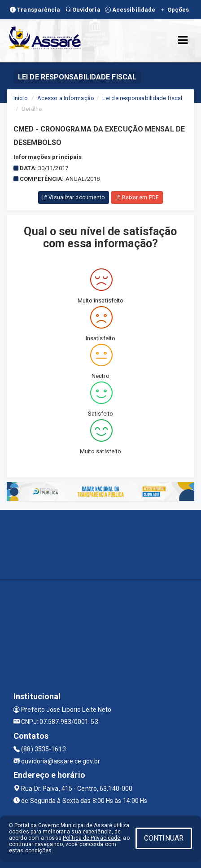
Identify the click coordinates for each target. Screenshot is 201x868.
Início (21, 98)
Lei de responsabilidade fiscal (142, 98)
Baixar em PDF (137, 197)
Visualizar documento (74, 197)
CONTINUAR (164, 838)
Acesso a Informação (66, 98)
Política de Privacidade (92, 838)
